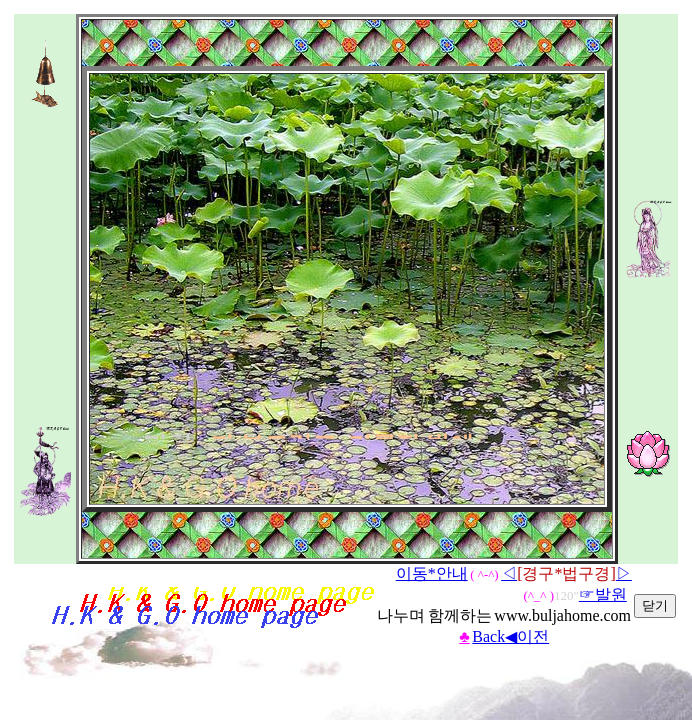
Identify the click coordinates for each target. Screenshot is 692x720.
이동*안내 (432, 573)
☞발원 (603, 594)
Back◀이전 (510, 636)
